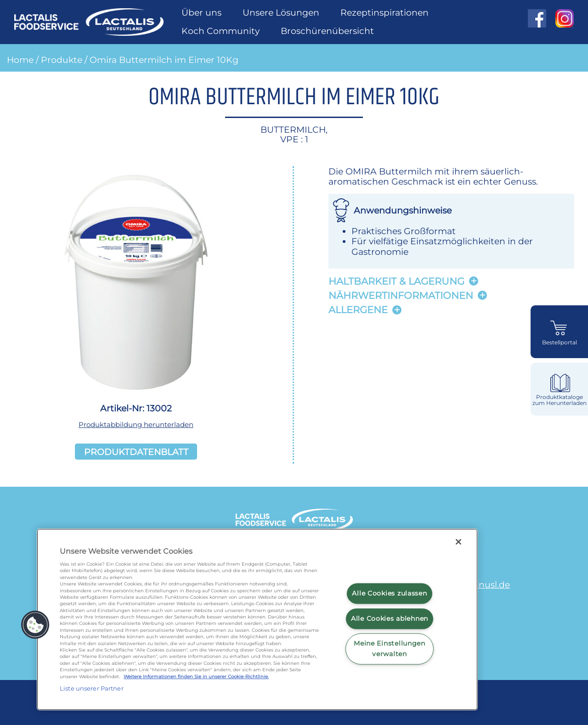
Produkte (62, 60)
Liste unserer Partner (92, 688)
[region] (257, 619)
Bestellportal (560, 343)
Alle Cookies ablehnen (390, 618)
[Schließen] (458, 542)
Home (20, 60)
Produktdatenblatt (136, 451)
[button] (35, 625)
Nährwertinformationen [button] (401, 295)
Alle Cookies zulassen (389, 593)
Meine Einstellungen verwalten (390, 649)
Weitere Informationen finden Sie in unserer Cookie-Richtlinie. (196, 677)
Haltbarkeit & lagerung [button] (396, 281)
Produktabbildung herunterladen (136, 424)
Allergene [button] (358, 310)
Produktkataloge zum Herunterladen (560, 400)
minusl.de (489, 584)
